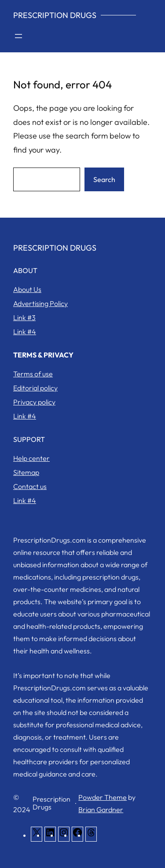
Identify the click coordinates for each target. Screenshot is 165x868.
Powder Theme (103, 797)
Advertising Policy (40, 303)
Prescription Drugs (55, 15)
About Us (27, 289)
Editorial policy (35, 388)
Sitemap (26, 472)
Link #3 (24, 317)
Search (104, 179)
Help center (31, 458)
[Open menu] (18, 36)
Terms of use (33, 374)
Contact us (30, 486)
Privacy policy (34, 402)
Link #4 (25, 332)
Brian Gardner (101, 810)
